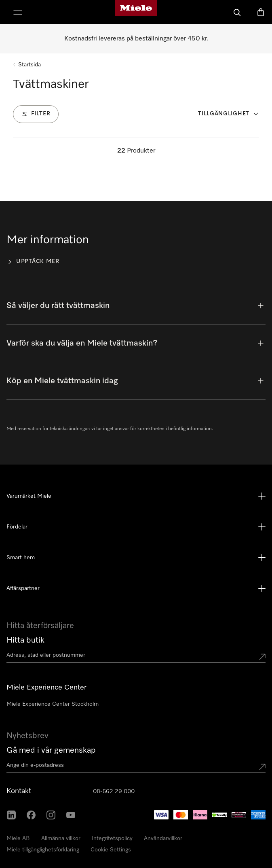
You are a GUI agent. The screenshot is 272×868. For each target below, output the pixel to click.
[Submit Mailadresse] (262, 767)
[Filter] (36, 114)
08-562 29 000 (114, 792)
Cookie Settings (111, 850)
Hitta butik (25, 640)
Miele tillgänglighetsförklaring (43, 850)
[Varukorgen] (261, 12)
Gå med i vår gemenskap (51, 750)
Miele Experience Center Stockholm (53, 704)
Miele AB (18, 838)
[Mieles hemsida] (136, 12)
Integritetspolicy (112, 838)
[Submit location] (262, 657)
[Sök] (237, 12)
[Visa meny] (18, 12)
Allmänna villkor (61, 838)
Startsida (30, 65)
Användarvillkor (163, 838)
